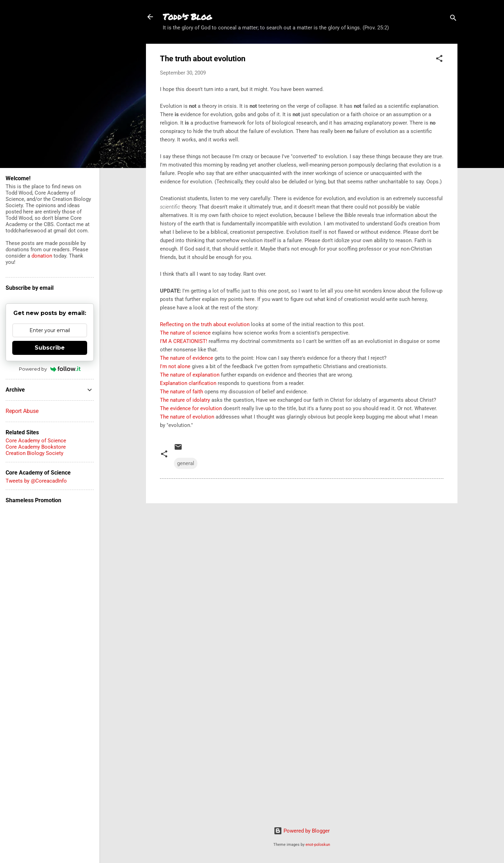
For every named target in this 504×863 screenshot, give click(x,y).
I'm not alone (175, 366)
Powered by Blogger (302, 831)
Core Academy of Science (36, 441)
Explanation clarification (188, 383)
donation (42, 256)
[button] (439, 60)
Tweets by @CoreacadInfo (36, 481)
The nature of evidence (187, 358)
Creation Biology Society (34, 453)
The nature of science (185, 333)
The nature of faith (181, 392)
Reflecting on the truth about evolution (205, 324)
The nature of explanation (190, 375)
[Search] (453, 19)
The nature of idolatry (185, 400)
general (186, 463)
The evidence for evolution (191, 408)
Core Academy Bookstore (36, 447)
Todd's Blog (187, 17)
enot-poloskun (318, 845)
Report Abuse (22, 411)
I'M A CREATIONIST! (184, 341)
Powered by (50, 369)
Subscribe (50, 348)
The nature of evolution (187, 417)
